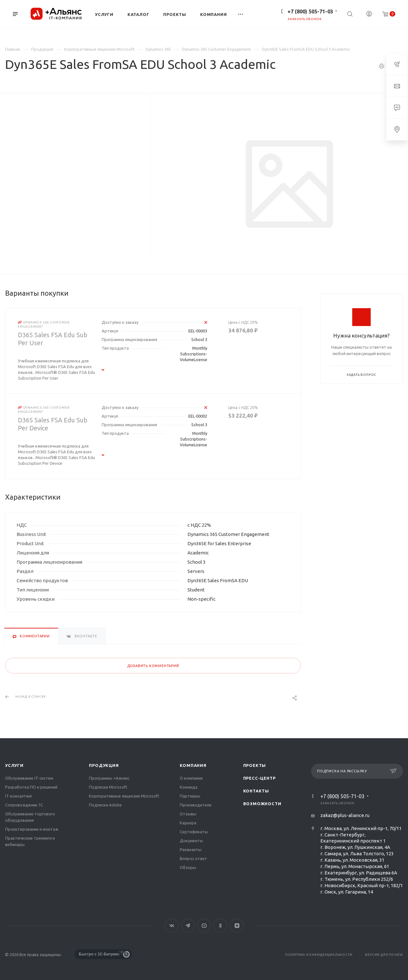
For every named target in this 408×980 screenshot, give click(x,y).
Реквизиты (191, 850)
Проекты (255, 765)
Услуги (14, 765)
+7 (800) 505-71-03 (310, 11)
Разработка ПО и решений (31, 787)
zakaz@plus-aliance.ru (345, 815)
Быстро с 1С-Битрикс (99, 954)
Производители (196, 805)
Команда (189, 787)
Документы (191, 841)
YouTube (204, 926)
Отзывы (188, 814)
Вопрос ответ (193, 858)
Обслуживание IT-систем (29, 778)
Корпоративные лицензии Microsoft (124, 796)
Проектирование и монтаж (32, 829)
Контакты (256, 791)
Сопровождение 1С (24, 805)
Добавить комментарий (153, 666)
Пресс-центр (259, 778)
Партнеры (190, 796)
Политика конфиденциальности (319, 955)
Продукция (104, 765)
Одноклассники (220, 926)
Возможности (262, 804)
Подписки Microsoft (108, 787)
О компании (191, 778)
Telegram (188, 926)
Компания (193, 765)
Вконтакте (172, 926)
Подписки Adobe (105, 805)
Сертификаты (194, 832)
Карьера (188, 823)
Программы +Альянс (109, 778)
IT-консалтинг (19, 796)
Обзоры (188, 867)
